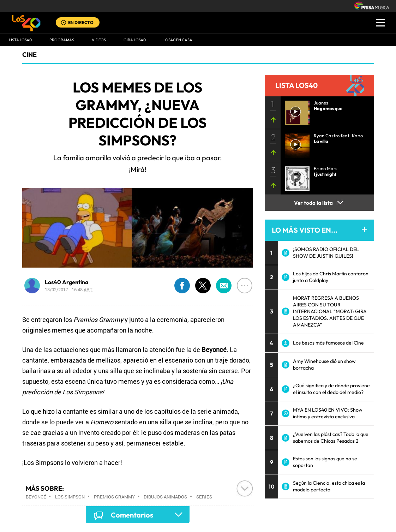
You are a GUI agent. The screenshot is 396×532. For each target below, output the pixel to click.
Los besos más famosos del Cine (328, 343)
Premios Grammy (114, 497)
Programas (62, 40)
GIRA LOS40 (135, 40)
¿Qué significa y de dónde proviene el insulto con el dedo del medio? (331, 389)
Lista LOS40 (20, 40)
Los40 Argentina (67, 282)
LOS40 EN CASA (178, 40)
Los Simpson (70, 497)
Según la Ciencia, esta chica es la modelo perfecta (329, 486)
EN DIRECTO (81, 22)
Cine (29, 55)
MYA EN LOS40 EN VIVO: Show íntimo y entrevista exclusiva (328, 413)
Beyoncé (36, 497)
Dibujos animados (165, 497)
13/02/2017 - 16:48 (69, 289)
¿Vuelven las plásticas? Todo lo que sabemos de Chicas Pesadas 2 (331, 438)
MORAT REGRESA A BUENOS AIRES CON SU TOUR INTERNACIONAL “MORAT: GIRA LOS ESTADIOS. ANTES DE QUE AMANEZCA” (330, 311)
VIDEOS (99, 40)
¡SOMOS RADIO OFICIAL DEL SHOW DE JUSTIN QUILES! (326, 253)
